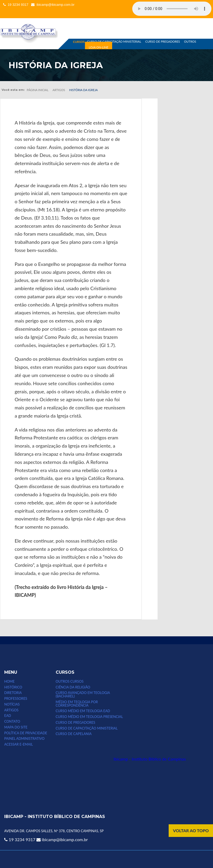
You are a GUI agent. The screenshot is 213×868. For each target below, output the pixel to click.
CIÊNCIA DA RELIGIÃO (73, 687)
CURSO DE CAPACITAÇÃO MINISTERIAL (114, 41)
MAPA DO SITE (16, 727)
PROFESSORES (16, 699)
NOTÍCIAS (12, 704)
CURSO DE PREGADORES (163, 41)
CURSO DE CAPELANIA (74, 734)
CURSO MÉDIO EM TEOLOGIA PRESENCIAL (89, 717)
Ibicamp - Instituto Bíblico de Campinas (150, 759)
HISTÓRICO (13, 687)
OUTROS (190, 41)
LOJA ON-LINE (98, 47)
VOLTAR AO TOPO (191, 830)
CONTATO (12, 721)
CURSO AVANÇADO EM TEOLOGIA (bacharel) (83, 695)
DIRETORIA (13, 693)
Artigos (59, 90)
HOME (9, 681)
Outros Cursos (70, 681)
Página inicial (37, 90)
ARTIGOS (11, 710)
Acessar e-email (18, 744)
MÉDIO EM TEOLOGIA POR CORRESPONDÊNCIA (77, 704)
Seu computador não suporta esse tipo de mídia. (172, 9)
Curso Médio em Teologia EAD (83, 711)
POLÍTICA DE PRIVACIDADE (26, 733)
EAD (8, 716)
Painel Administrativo (24, 739)
